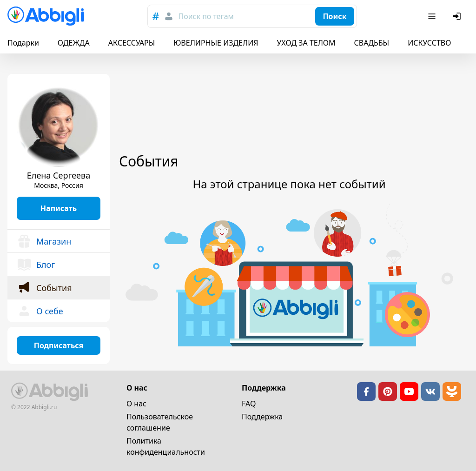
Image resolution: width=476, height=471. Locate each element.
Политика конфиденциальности (166, 446)
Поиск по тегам (206, 16)
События (44, 288)
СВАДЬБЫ (372, 43)
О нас (136, 404)
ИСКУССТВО (429, 43)
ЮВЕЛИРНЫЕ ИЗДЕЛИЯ (216, 43)
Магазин (44, 241)
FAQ (249, 404)
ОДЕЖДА (74, 43)
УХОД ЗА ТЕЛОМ (306, 43)
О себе (40, 311)
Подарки (23, 43)
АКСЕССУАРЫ (132, 43)
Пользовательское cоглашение (160, 422)
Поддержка (262, 417)
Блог (36, 265)
